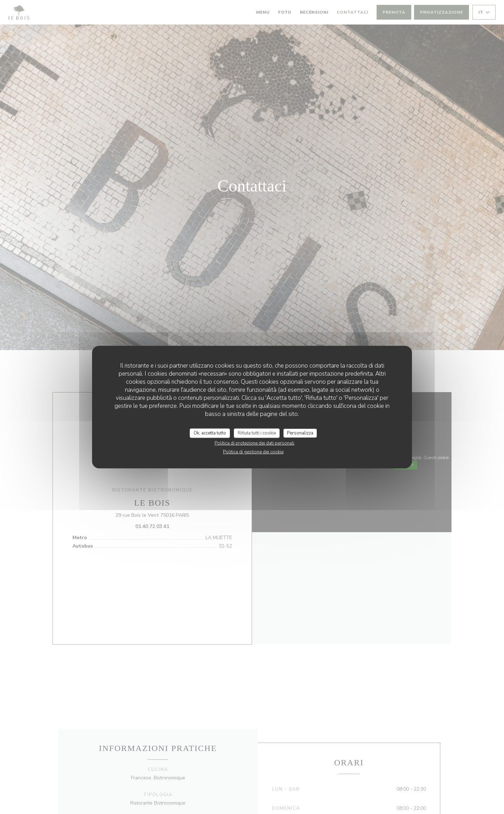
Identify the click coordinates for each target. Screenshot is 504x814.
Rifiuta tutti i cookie (257, 433)
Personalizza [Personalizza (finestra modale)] (300, 433)
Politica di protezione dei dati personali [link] (254, 443)
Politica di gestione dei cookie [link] (253, 452)
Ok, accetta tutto (210, 433)
